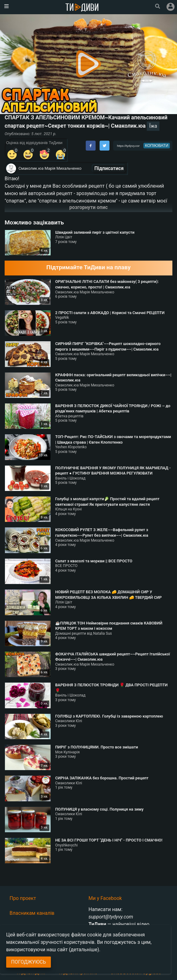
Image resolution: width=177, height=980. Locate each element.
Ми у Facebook (105, 898)
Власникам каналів (32, 913)
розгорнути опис (89, 207)
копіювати (157, 145)
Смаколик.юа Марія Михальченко (50, 168)
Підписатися (109, 168)
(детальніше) (84, 950)
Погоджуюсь (29, 962)
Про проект (23, 898)
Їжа (153, 126)
